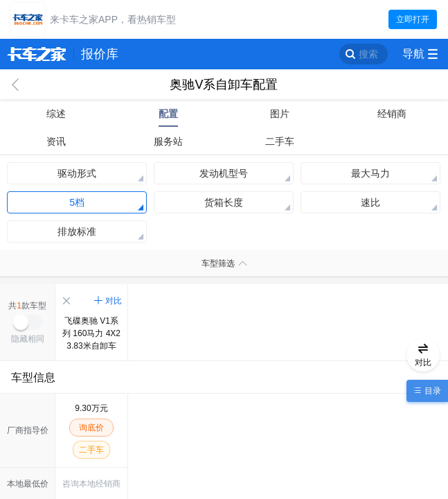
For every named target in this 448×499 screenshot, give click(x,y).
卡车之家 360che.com (37, 54)
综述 (56, 114)
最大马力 (370, 173)
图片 (280, 114)
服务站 (168, 141)
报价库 (100, 54)
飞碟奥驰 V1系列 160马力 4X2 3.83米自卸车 (91, 333)
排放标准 (77, 231)
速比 (370, 202)
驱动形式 (77, 173)
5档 (77, 202)
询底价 (91, 428)
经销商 (392, 114)
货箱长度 (224, 202)
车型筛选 (218, 263)
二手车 (280, 141)
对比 (114, 301)
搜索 (368, 54)
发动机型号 (224, 173)
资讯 (56, 141)
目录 (431, 391)
